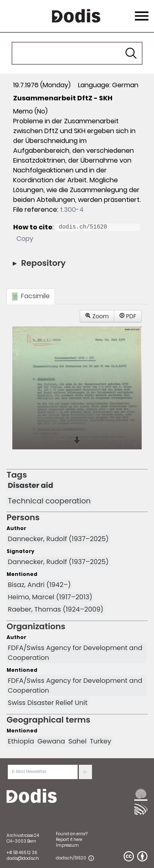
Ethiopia (21, 741)
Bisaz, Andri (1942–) (39, 585)
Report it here (69, 840)
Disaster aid (30, 485)
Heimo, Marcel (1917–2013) (50, 597)
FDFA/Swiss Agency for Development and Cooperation (75, 653)
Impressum (67, 845)
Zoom (97, 316)
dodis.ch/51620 (71, 858)
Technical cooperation (49, 501)
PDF (128, 316)
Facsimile (31, 296)
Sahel (77, 741)
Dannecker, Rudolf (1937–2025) (58, 539)
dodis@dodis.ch (23, 858)
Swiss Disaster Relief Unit (48, 703)
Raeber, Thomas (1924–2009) (56, 609)
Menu (141, 11)
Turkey (101, 741)
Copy (25, 239)
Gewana (51, 741)
